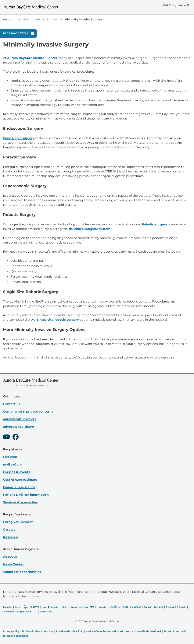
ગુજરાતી (64, 607)
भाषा (92, 607)
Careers (9, 530)
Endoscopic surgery (19, 138)
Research (10, 537)
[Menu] (184, 5)
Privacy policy (11, 631)
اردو (35, 612)
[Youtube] (6, 437)
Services (24, 19)
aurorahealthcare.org (20, 419)
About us (10, 557)
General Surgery (47, 19)
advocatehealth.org (19, 427)
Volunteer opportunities (22, 572)
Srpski (183, 607)
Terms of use (171, 631)
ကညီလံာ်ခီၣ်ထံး (114, 607)
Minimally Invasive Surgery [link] (83, 19)
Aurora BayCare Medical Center (32, 58)
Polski (147, 607)
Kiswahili (9, 612)
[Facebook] (16, 437)
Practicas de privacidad (70, 631)
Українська (24, 612)
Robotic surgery (154, 224)
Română (158, 607)
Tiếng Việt (46, 612)
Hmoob (101, 607)
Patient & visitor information (26, 495)
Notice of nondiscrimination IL (143, 631)
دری (44, 607)
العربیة (18, 607)
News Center (13, 564)
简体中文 (35, 607)
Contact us (12, 404)
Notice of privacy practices (38, 631)
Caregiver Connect (18, 522)
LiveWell (10, 457)
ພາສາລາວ (136, 607)
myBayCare (12, 464)
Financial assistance (19, 487)
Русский (171, 607)
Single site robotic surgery (58, 320)
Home (7, 19)
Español (8, 607)
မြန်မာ (26, 607)
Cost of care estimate (20, 480)
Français (53, 607)
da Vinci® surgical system (89, 229)
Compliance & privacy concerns (28, 412)
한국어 (126, 607)
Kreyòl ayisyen (79, 607)
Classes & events (17, 472)
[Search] (169, 5)
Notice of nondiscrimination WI (104, 631)
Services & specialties (20, 502)
